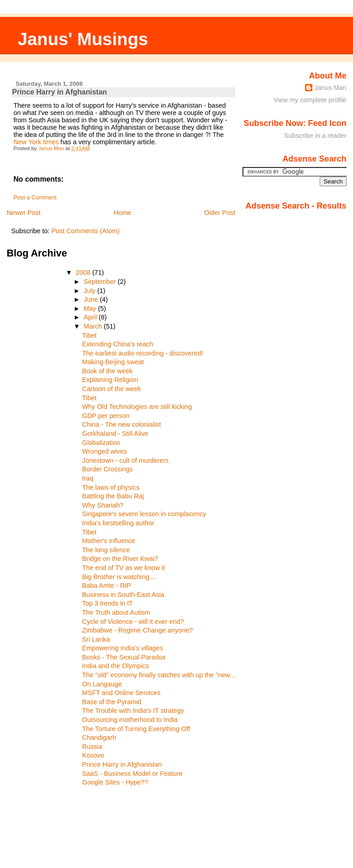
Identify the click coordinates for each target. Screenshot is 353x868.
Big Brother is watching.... (119, 577)
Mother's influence (109, 541)
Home (122, 213)
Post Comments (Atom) (85, 231)
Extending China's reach (118, 344)
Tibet (89, 335)
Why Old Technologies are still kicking (137, 407)
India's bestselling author (118, 523)
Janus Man (330, 88)
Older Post (220, 213)
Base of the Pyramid (112, 702)
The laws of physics (111, 487)
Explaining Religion (110, 380)
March (94, 326)
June (92, 299)
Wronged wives (105, 451)
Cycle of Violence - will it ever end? (133, 622)
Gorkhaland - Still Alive (115, 434)
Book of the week (107, 371)
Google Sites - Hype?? (115, 782)
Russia (92, 747)
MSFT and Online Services (121, 693)
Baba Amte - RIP (107, 586)
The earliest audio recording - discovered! (143, 353)
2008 (84, 272)
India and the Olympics (116, 666)
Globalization (101, 443)
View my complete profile (310, 100)
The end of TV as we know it (124, 568)
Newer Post (23, 213)
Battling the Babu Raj (113, 496)
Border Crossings (108, 469)
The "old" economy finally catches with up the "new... (159, 675)
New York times (36, 142)
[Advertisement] (47, 825)
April (91, 317)
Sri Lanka (96, 639)
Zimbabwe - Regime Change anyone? (137, 630)
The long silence (106, 550)
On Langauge (102, 684)
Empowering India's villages (123, 648)
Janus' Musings (83, 39)
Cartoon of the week (112, 389)
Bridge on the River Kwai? (120, 559)
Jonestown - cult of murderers (126, 460)
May (91, 309)
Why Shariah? (103, 505)
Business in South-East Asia (123, 595)
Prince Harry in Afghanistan (122, 764)
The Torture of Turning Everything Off (136, 729)
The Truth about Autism (116, 612)
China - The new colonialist (122, 424)
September (100, 282)
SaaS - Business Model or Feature (132, 774)
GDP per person (106, 416)
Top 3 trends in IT (108, 603)
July (90, 291)
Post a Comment (35, 198)
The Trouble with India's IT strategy (133, 711)
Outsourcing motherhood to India (130, 720)
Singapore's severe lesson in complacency (144, 514)
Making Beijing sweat (113, 362)
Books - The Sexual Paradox (124, 657)
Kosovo (93, 755)
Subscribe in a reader (315, 136)
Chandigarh (99, 737)
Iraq (88, 478)
